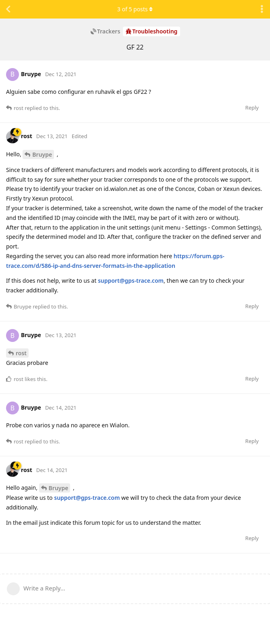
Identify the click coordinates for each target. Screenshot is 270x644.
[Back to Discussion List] (8, 9)
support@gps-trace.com (131, 281)
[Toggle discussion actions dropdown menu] (262, 9)
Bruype (42, 154)
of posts (135, 9)
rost (21, 353)
